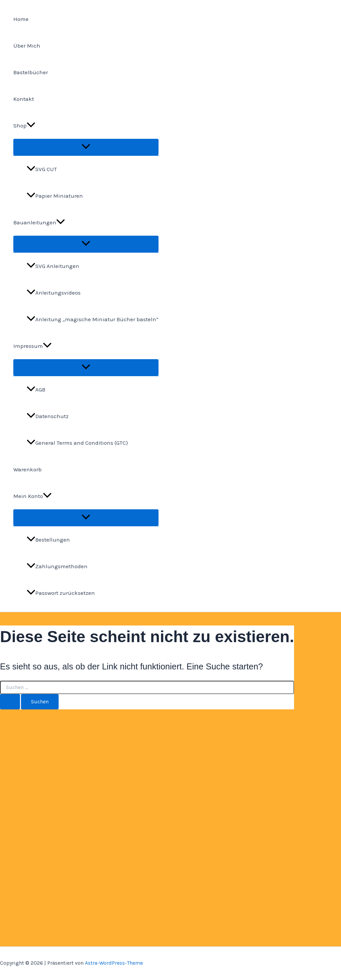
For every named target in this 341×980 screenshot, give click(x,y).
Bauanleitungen (39, 222)
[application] (31, 125)
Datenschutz (48, 416)
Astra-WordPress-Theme (114, 963)
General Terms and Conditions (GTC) (77, 443)
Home (21, 19)
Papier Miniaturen (55, 196)
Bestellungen (48, 540)
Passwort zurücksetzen (61, 593)
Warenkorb (27, 469)
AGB (36, 389)
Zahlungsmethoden (57, 566)
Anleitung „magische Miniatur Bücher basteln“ (93, 319)
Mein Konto (32, 496)
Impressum (32, 346)
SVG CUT (42, 169)
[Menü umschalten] (86, 147)
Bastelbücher (31, 72)
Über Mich (27, 46)
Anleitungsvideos (54, 293)
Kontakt (24, 99)
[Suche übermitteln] (10, 702)
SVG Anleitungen (53, 266)
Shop (24, 125)
